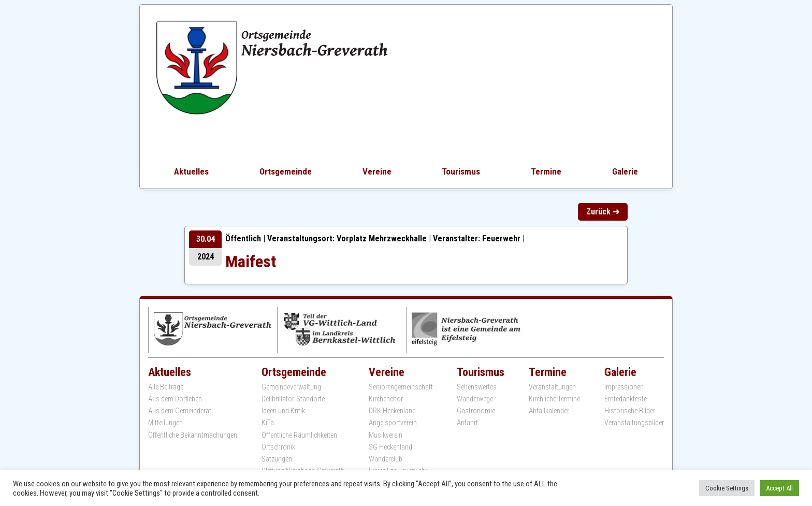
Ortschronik (278, 447)
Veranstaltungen (552, 387)
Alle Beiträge (166, 387)
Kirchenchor (386, 399)
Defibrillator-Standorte (293, 399)
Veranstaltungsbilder (634, 423)
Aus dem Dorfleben (175, 399)
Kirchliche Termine (554, 399)
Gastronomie (476, 411)
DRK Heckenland (392, 411)
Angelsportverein (393, 423)
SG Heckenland (390, 447)
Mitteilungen (165, 423)
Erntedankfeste (626, 399)
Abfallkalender (549, 411)
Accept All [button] (779, 488)
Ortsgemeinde (286, 171)
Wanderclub (386, 459)
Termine (546, 171)
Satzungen (277, 459)
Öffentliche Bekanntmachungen (193, 435)
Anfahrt (467, 423)
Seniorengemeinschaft (401, 387)
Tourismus (461, 171)
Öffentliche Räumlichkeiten (299, 435)
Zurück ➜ (603, 212)
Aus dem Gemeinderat (180, 411)
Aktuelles (191, 171)
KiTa (268, 423)
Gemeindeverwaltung (291, 387)
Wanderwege (475, 399)
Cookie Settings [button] (727, 488)
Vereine (377, 171)
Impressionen (624, 387)
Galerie (625, 171)
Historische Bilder (630, 411)
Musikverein (386, 435)
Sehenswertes (477, 387)
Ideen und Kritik (283, 411)
